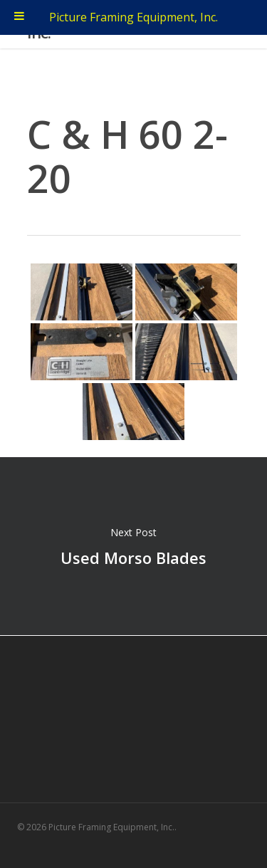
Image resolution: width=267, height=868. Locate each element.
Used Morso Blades (133, 546)
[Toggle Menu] (19, 17)
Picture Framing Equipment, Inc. (133, 17)
